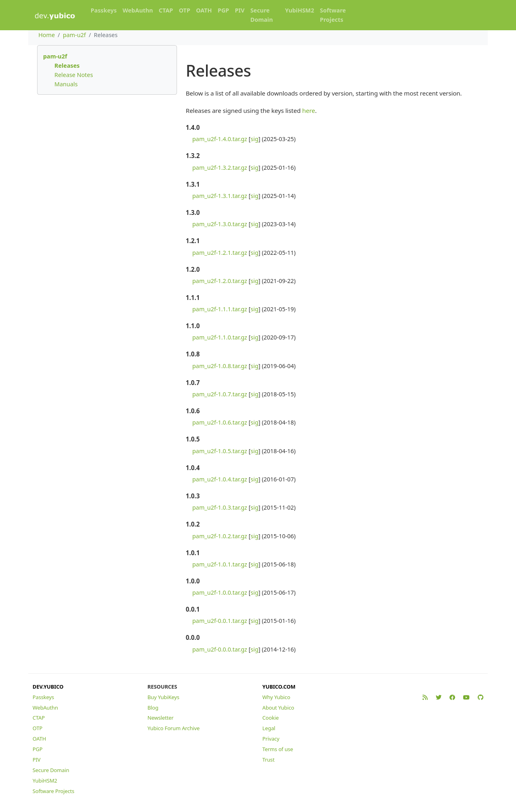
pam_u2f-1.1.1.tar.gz (220, 309)
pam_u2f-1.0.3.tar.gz (220, 507)
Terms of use (278, 749)
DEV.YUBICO (48, 687)
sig (255, 139)
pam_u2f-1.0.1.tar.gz (220, 564)
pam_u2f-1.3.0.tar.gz (220, 224)
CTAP (166, 10)
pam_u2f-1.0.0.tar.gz (220, 592)
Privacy (271, 739)
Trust (268, 760)
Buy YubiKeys (163, 697)
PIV (240, 10)
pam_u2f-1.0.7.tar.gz (220, 394)
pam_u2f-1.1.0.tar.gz (220, 337)
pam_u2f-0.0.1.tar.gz (220, 621)
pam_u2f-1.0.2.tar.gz (220, 536)
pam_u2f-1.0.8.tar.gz (220, 366)
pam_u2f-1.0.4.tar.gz (220, 479)
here (308, 110)
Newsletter (161, 718)
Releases (67, 66)
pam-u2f (74, 35)
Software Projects (333, 15)
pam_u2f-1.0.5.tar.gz (220, 451)
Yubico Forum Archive (174, 728)
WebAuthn (138, 10)
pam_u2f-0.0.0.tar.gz (220, 649)
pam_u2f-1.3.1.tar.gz (220, 196)
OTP (185, 10)
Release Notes (74, 75)
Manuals (66, 84)
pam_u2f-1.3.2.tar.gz (220, 168)
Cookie (271, 718)
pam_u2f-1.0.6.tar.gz (220, 422)
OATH (204, 10)
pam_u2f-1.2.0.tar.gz (220, 281)
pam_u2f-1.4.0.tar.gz (220, 139)
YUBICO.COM (279, 687)
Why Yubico (276, 697)
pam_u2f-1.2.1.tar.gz (220, 253)
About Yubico (278, 708)
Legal (269, 728)
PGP (223, 10)
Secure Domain (262, 15)
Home (47, 35)
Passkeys (104, 10)
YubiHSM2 (300, 10)
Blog (153, 708)
